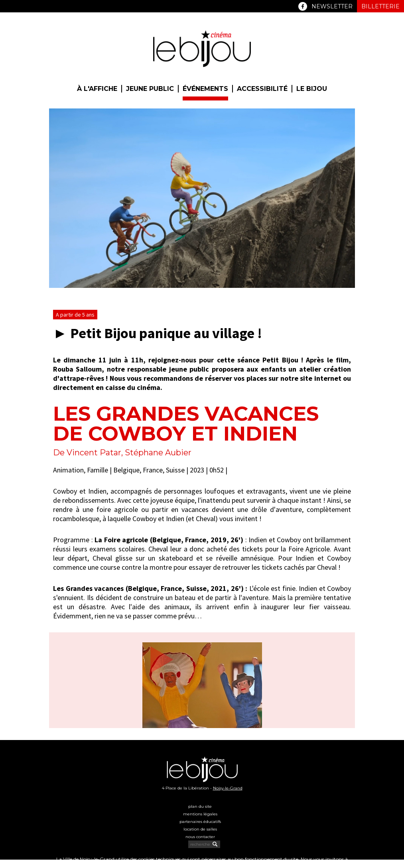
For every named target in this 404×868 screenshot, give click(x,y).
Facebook (303, 6)
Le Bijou (312, 89)
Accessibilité (262, 89)
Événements (205, 89)
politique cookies (190, 865)
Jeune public (150, 89)
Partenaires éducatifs (200, 822)
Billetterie (380, 6)
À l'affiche (97, 89)
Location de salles (200, 829)
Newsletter (332, 6)
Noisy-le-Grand (228, 788)
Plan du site (200, 806)
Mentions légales (200, 814)
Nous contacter (200, 837)
